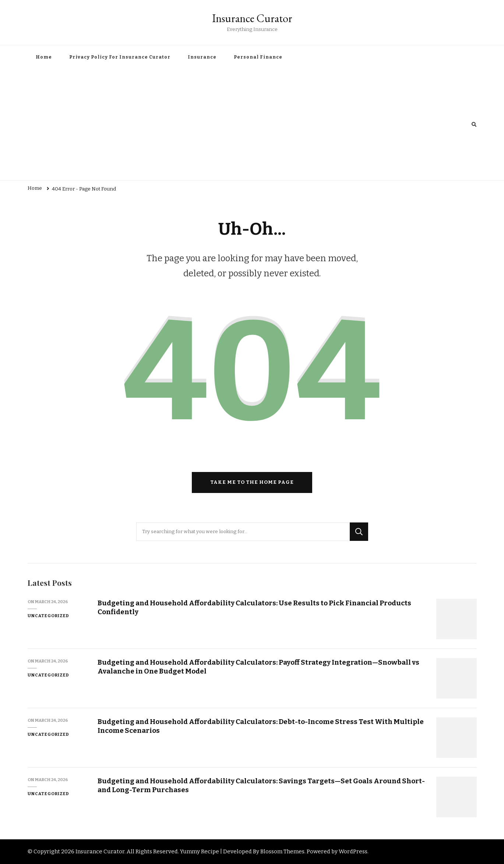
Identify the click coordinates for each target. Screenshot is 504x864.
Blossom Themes (282, 851)
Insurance (202, 57)
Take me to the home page (252, 482)
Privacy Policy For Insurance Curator (120, 57)
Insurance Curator (252, 18)
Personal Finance (258, 57)
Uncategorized (48, 616)
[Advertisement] (250, 125)
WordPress (353, 851)
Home (44, 57)
